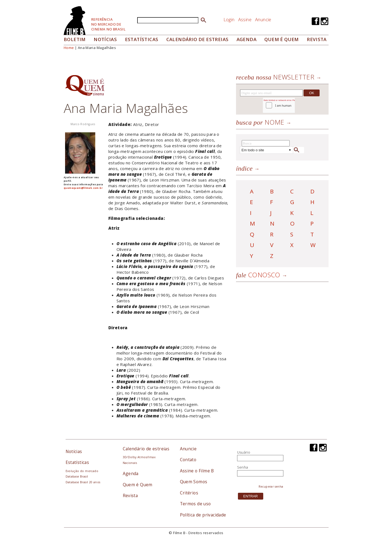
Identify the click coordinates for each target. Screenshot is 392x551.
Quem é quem (281, 39)
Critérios (189, 493)
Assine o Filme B (197, 471)
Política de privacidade (203, 515)
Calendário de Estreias (197, 39)
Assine (245, 19)
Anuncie (263, 19)
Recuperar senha (271, 487)
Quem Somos (194, 482)
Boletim (75, 39)
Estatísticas (142, 39)
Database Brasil (77, 476)
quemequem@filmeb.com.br (83, 188)
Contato (188, 460)
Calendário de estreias (146, 449)
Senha (243, 467)
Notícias (105, 39)
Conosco (258, 275)
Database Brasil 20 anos (83, 482)
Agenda (246, 39)
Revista (317, 39)
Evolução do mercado (82, 471)
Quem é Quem (138, 485)
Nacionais (130, 463)
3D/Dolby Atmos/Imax (139, 457)
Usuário (244, 452)
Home (69, 48)
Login (229, 19)
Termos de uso (195, 504)
